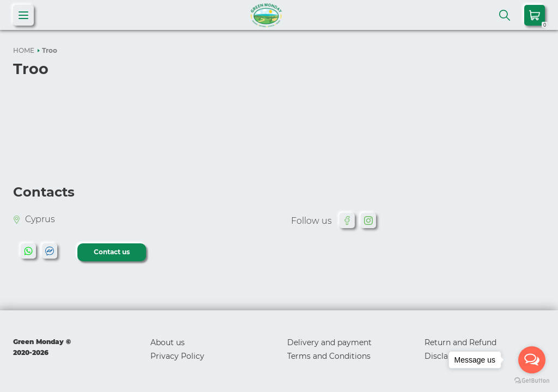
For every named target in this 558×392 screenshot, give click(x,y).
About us (168, 342)
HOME (24, 50)
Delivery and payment (329, 342)
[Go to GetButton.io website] (532, 381)
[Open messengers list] (532, 360)
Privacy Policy (177, 356)
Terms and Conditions (329, 356)
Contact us (112, 252)
